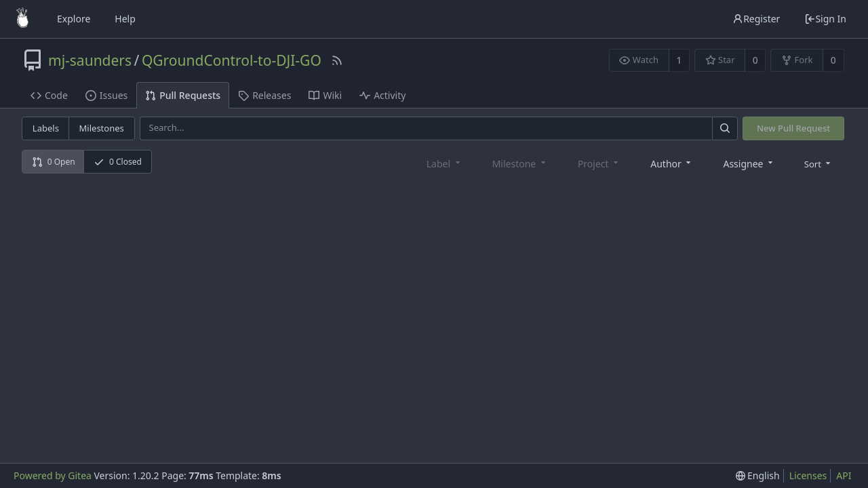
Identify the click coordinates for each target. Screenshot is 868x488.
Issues (106, 95)
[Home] (22, 19)
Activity (382, 95)
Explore (74, 19)
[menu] (819, 163)
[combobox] (672, 163)
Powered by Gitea (53, 475)
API (844, 475)
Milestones (102, 128)
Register (756, 19)
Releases (264, 95)
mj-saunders (90, 60)
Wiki (325, 95)
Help (125, 19)
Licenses (808, 475)
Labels (46, 128)
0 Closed (118, 162)
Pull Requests (183, 95)
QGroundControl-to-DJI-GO (232, 60)
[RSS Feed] (337, 60)
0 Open (54, 162)
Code (49, 95)
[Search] (725, 128)
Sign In (825, 19)
